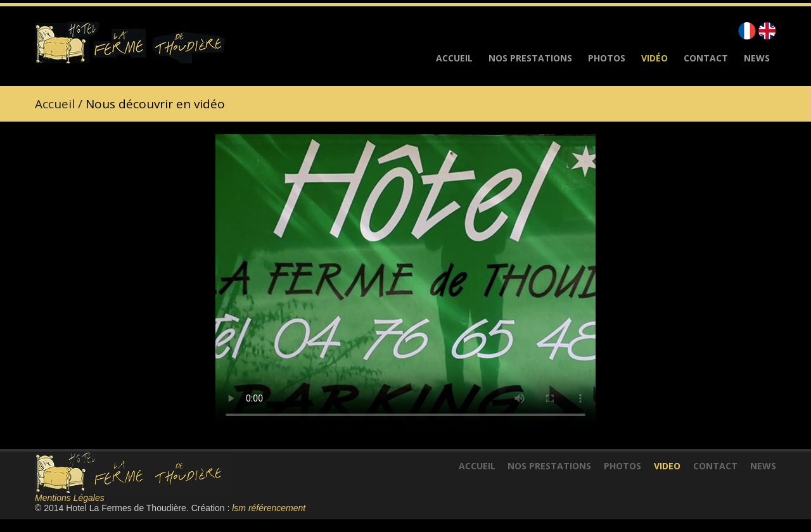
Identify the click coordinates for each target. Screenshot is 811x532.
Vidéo (655, 58)
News (757, 58)
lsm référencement (269, 508)
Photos (607, 58)
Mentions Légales (70, 498)
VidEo (667, 466)
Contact (706, 58)
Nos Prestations (530, 58)
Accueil (454, 58)
